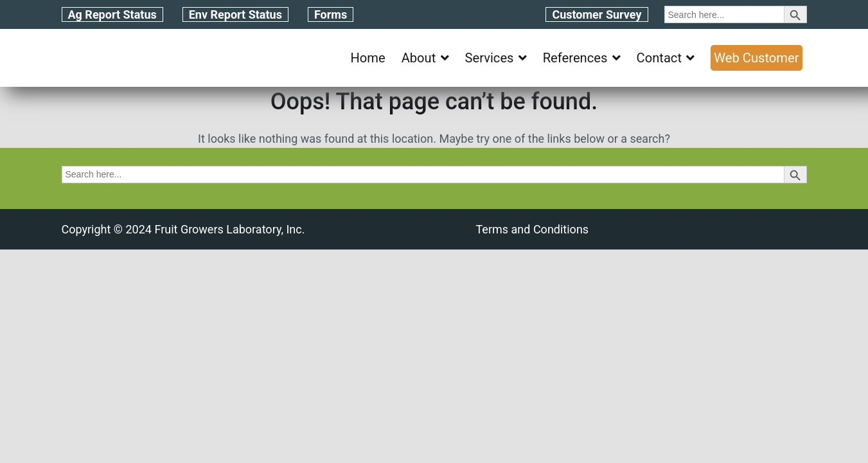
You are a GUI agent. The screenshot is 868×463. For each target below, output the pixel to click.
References (575, 58)
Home (368, 58)
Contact (659, 58)
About (419, 58)
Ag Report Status (112, 14)
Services (490, 58)
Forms (331, 14)
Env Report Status (235, 14)
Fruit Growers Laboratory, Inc (228, 229)
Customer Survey (597, 14)
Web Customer (756, 58)
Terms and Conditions (533, 229)
